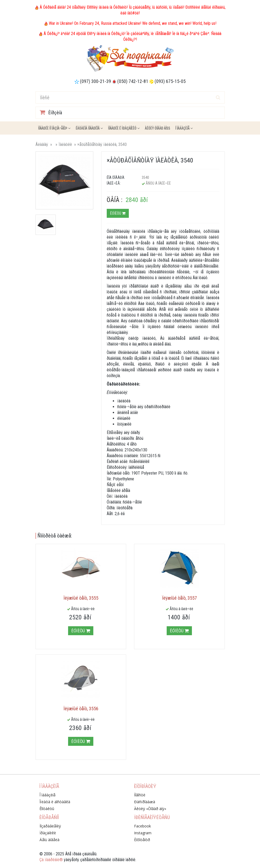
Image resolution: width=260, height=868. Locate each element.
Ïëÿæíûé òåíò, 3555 (81, 598)
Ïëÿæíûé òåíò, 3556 (81, 709)
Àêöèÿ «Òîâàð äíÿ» (150, 809)
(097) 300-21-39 (95, 81)
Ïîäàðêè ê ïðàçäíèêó (124, 128)
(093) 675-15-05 (170, 81)
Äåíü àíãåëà (49, 840)
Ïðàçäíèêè (48, 833)
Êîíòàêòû (47, 809)
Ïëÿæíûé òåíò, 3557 (179, 598)
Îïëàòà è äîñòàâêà (55, 802)
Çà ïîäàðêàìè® (51, 860)
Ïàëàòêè (65, 144)
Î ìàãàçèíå (184, 128)
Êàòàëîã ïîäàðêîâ (89, 128)
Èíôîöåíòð (142, 840)
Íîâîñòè (140, 795)
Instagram (143, 833)
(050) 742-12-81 (133, 81)
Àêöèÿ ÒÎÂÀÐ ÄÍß (157, 128)
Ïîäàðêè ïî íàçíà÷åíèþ (54, 128)
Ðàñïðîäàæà (145, 802)
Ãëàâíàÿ (42, 144)
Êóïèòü (118, 213)
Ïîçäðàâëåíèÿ (50, 826)
